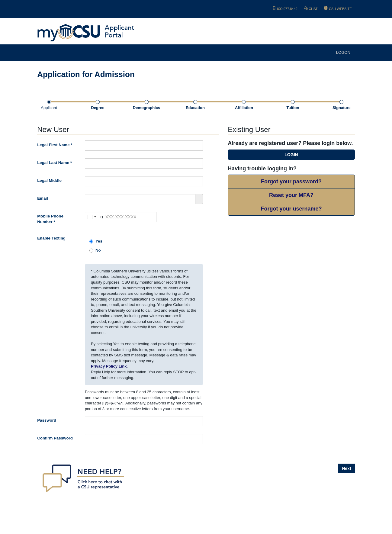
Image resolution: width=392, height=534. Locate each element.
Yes (96, 241)
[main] (196, 298)
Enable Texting (51, 238)
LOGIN (291, 155)
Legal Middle (49, 180)
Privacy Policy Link (109, 366)
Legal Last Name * (55, 163)
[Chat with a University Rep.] (83, 478)
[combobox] (94, 217)
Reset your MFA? (291, 195)
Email (43, 198)
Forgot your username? (291, 209)
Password (47, 420)
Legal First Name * (55, 145)
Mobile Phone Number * (50, 219)
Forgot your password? (291, 182)
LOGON (343, 52)
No (95, 250)
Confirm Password (55, 438)
